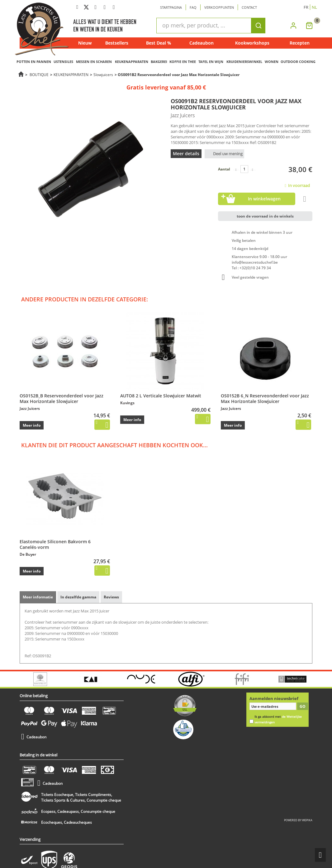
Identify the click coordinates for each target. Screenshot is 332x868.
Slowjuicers (103, 74)
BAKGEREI (159, 62)
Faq (193, 7)
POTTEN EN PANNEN (34, 62)
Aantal (224, 169)
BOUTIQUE (39, 74)
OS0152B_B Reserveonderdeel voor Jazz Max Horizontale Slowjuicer (62, 398)
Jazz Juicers (30, 408)
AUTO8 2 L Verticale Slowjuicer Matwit (161, 396)
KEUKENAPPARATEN (132, 62)
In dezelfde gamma (78, 597)
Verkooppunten (219, 7)
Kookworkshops (252, 43)
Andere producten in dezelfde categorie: (85, 299)
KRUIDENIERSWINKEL (244, 62)
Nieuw (85, 43)
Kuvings (127, 403)
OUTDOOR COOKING (298, 62)
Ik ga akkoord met (278, 719)
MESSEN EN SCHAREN (94, 62)
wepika (307, 820)
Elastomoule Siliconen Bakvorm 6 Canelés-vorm (55, 544)
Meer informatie (38, 597)
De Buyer (28, 554)
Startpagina (171, 7)
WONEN (272, 62)
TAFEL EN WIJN (211, 62)
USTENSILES (63, 62)
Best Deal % (159, 43)
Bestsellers (117, 43)
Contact (249, 7)
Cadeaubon (202, 43)
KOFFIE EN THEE (183, 62)
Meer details (186, 153)
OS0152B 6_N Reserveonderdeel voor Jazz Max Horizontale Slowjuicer (265, 398)
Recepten (300, 43)
